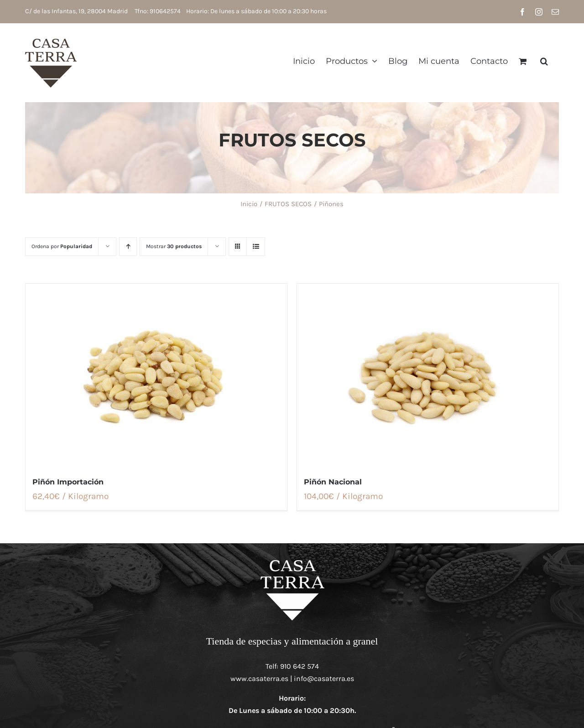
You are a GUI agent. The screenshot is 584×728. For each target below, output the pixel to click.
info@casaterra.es (324, 679)
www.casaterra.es (259, 679)
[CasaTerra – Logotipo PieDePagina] (292, 561)
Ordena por (62, 246)
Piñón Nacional (333, 482)
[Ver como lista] (256, 247)
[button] (544, 61)
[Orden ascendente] (128, 247)
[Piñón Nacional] (428, 375)
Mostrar (174, 246)
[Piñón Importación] (156, 375)
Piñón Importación (68, 482)
